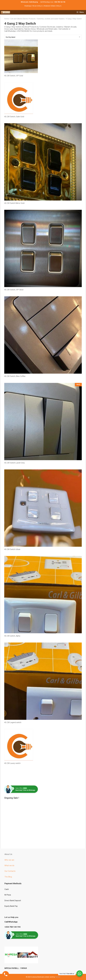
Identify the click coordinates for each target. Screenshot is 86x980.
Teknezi (58, 977)
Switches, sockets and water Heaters (51, 19)
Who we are (10, 860)
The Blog (8, 877)
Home (6, 19)
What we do (10, 865)
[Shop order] (43, 37)
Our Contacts (10, 871)
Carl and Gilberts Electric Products (23, 19)
